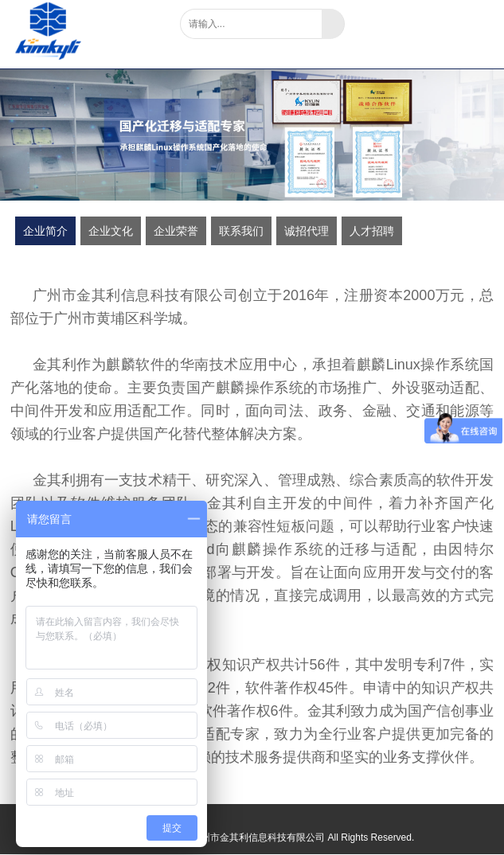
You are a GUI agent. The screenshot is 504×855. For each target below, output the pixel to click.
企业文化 (111, 231)
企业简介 (45, 231)
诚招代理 (307, 231)
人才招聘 (372, 231)
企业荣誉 (176, 231)
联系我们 (241, 231)
